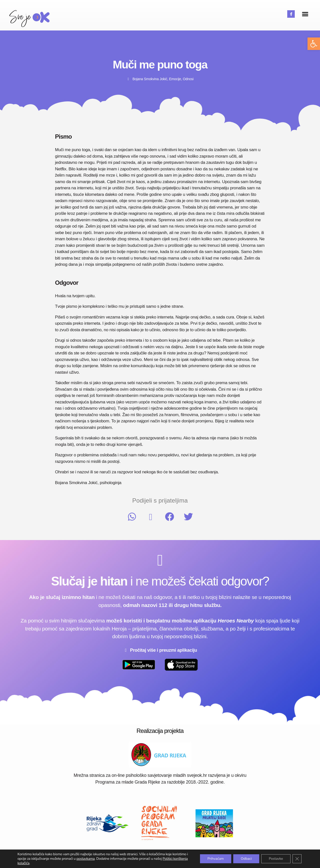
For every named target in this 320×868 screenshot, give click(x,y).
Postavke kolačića (286, 857)
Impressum (136, 857)
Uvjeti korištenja (165, 857)
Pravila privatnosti (200, 857)
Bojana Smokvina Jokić (150, 79)
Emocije (175, 79)
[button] (314, 44)
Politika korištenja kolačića (242, 857)
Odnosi (188, 79)
